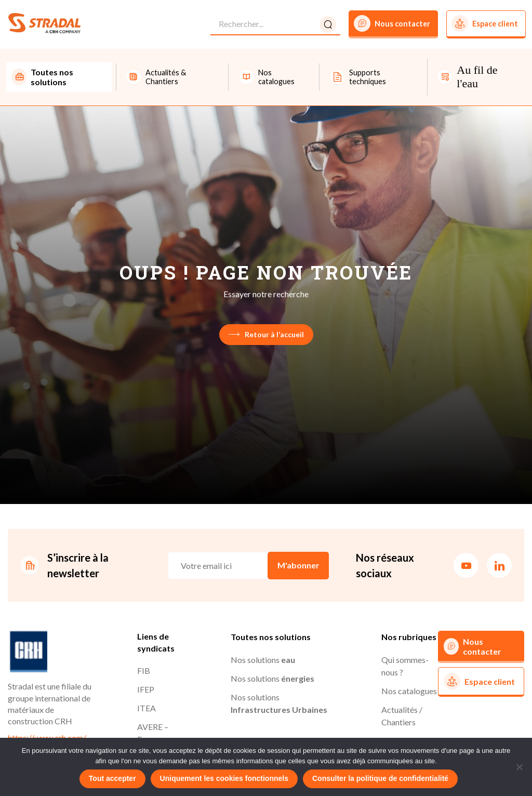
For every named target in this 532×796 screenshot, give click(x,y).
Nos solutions (263, 660)
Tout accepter (112, 778)
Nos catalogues (409, 691)
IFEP (146, 689)
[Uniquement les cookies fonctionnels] (519, 767)
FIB (144, 671)
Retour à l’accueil (266, 334)
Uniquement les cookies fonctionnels (224, 778)
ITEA (147, 708)
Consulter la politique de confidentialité (380, 778)
